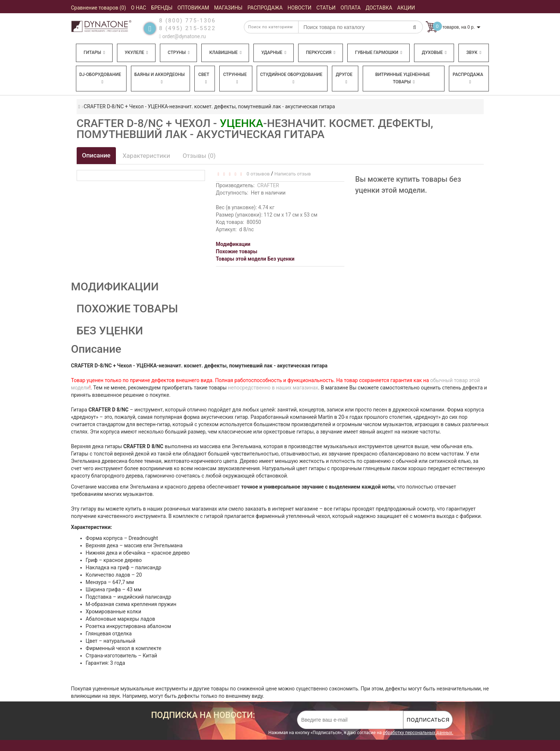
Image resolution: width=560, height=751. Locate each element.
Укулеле (136, 52)
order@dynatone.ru (182, 36)
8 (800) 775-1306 (188, 21)
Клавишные (226, 52)
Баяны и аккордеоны (160, 78)
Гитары (94, 52)
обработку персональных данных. (418, 733)
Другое (344, 78)
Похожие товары (237, 251)
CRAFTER (268, 185)
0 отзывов (257, 174)
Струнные (235, 78)
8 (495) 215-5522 (188, 28)
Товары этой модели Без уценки (255, 259)
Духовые (434, 52)
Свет (204, 78)
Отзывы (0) (199, 156)
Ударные (274, 52)
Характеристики (146, 156)
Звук (474, 52)
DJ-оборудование (100, 78)
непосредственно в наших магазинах (273, 388)
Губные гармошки (378, 52)
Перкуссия (321, 52)
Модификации (233, 244)
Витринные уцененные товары (402, 78)
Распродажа (468, 78)
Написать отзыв (292, 174)
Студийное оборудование (291, 78)
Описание (96, 155)
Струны (179, 52)
